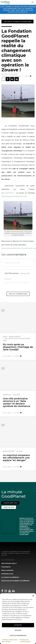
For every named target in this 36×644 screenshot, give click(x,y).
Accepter (18, 625)
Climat (19, 451)
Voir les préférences (18, 636)
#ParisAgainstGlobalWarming (14, 196)
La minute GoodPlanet (10, 577)
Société (17, 395)
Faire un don (9, 507)
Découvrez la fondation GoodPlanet (15, 581)
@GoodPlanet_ (8, 193)
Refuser (18, 630)
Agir (5, 337)
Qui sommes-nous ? (9, 563)
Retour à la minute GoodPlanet (17, 22)
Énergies (7, 395)
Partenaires (6, 567)
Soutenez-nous (7, 574)
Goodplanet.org (10, 503)
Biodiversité (15, 337)
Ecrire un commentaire (12, 263)
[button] (33, 596)
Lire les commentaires (18, 294)
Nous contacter (7, 570)
